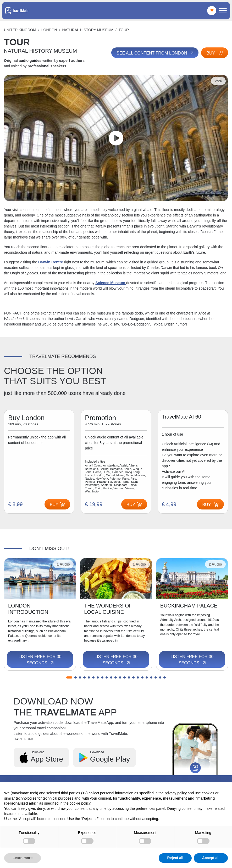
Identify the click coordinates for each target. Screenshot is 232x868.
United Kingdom (20, 30)
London (49, 30)
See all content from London (155, 53)
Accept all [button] (211, 858)
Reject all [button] (175, 858)
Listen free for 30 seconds (40, 660)
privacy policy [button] (176, 793)
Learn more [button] (23, 858)
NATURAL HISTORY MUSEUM (88, 30)
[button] (69, 677)
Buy (215, 53)
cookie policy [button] (80, 803)
